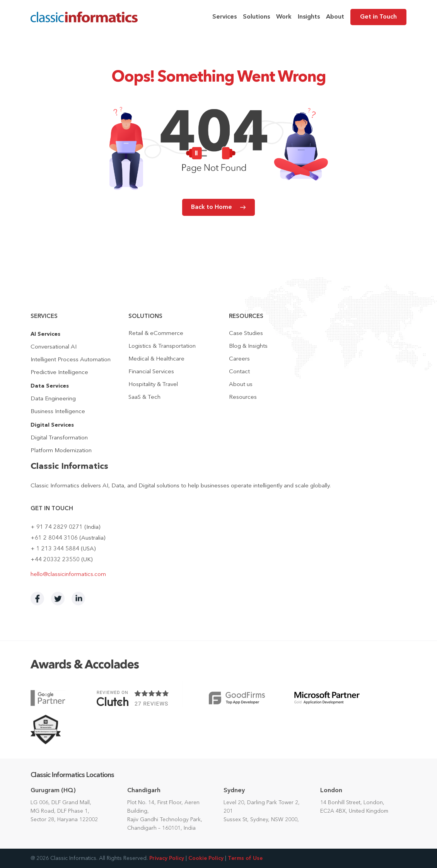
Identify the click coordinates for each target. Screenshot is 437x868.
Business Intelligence (58, 412)
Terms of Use (245, 858)
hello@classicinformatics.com (68, 575)
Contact (239, 372)
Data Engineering (53, 399)
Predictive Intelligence (59, 373)
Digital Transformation (59, 438)
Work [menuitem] (284, 17)
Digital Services (52, 425)
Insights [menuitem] (309, 17)
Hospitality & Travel (153, 385)
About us (241, 385)
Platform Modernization (61, 451)
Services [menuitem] (224, 17)
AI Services (45, 334)
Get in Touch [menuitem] (378, 17)
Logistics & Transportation (162, 346)
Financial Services (151, 372)
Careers (239, 359)
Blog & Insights (248, 346)
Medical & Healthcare (156, 359)
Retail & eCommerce (156, 334)
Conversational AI (54, 347)
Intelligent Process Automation (71, 360)
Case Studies (246, 334)
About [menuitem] (335, 17)
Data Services (50, 386)
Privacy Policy (167, 858)
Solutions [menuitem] (256, 17)
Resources (243, 397)
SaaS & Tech (144, 397)
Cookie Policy (206, 858)
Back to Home (212, 207)
